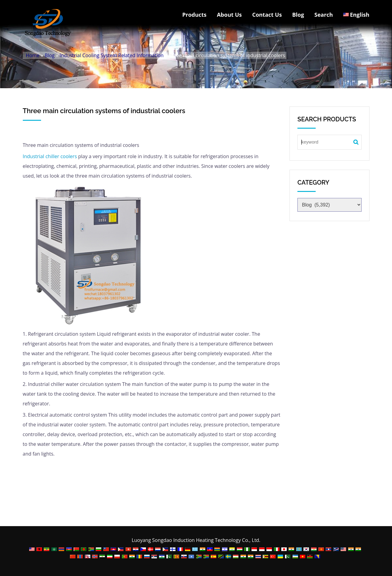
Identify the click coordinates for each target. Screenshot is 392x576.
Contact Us (267, 15)
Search (324, 15)
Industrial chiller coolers (50, 156)
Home (33, 55)
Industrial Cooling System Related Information (112, 55)
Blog (298, 15)
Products (194, 15)
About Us (229, 15)
